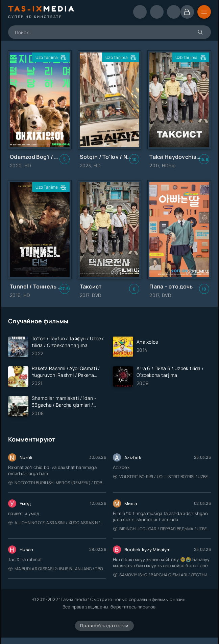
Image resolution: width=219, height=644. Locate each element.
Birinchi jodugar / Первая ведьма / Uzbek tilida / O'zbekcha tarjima (162, 529)
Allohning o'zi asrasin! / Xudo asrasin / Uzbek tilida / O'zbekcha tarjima (57, 523)
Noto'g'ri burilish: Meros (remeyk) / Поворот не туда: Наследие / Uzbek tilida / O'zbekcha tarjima (57, 483)
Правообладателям (104, 626)
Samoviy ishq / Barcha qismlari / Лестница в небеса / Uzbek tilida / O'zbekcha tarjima (162, 575)
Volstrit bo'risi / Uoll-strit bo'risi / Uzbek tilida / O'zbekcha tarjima (162, 477)
